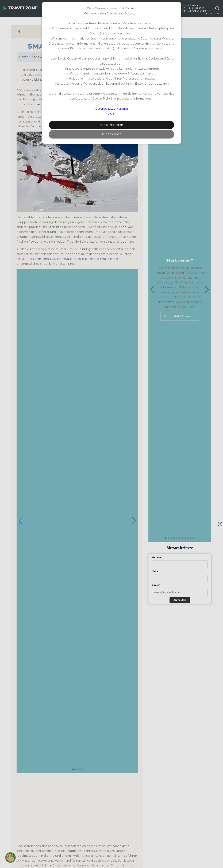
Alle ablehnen (112, 134)
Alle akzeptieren (111, 125)
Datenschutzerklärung (112, 109)
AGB (111, 114)
